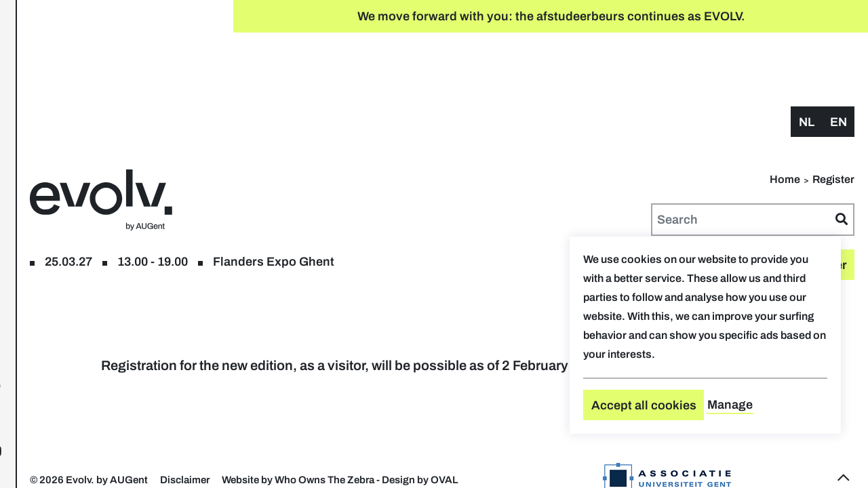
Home (785, 116)
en (839, 59)
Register (93, 80)
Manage (730, 405)
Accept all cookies (644, 405)
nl (807, 59)
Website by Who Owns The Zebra (515, 436)
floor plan (156, 80)
